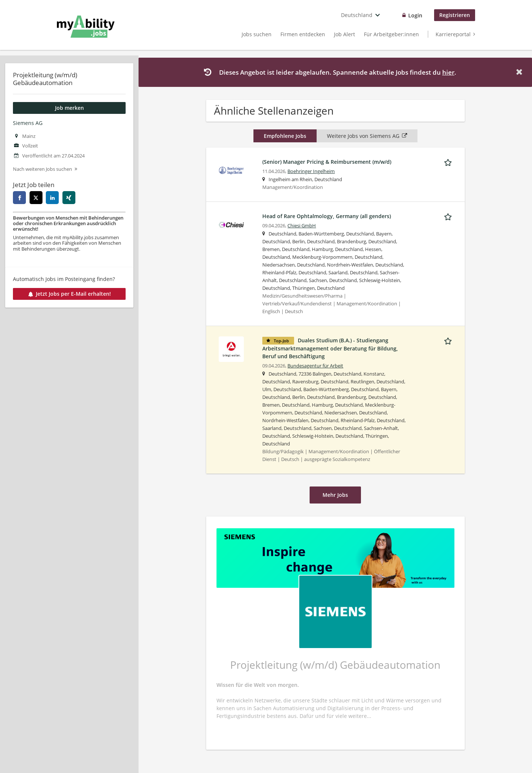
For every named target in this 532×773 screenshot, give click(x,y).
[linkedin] (52, 198)
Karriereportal (453, 34)
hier (448, 72)
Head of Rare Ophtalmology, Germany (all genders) (327, 216)
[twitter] (36, 198)
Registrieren (455, 15)
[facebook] (19, 198)
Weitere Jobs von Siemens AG (367, 136)
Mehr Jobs (335, 495)
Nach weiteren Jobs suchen (42, 169)
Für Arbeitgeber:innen (391, 34)
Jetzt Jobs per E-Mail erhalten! (69, 294)
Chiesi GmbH (302, 226)
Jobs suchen (257, 34)
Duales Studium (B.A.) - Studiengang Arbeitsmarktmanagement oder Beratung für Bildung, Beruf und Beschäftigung (330, 348)
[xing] (69, 198)
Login (415, 15)
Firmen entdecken (303, 34)
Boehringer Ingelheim (311, 171)
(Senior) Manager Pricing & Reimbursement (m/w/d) (327, 162)
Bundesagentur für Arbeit (315, 366)
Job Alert (345, 34)
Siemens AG (28, 123)
